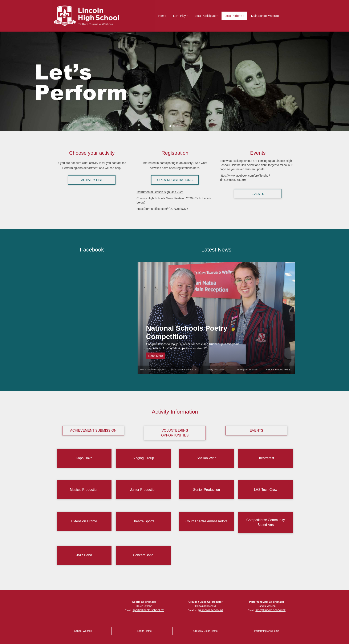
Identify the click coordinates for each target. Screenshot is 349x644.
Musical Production (84, 490)
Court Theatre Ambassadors (207, 521)
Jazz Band (84, 555)
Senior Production (206, 490)
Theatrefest (266, 458)
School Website (83, 631)
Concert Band (143, 555)
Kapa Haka (84, 458)
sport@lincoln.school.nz (148, 610)
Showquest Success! (247, 370)
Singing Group (143, 458)
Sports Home (144, 631)
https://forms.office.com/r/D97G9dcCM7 (162, 209)
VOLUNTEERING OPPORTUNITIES (175, 433)
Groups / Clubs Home (205, 631)
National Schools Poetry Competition (187, 332)
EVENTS (258, 194)
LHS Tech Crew (266, 490)
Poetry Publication (216, 370)
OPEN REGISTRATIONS (175, 180)
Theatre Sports (143, 521)
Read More (156, 356)
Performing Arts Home (267, 631)
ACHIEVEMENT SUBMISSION (93, 430)
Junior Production (143, 490)
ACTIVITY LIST (92, 180)
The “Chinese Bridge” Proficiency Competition (163, 370)
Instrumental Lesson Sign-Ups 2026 (160, 192)
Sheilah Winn (207, 458)
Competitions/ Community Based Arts (266, 522)
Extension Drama (84, 521)
